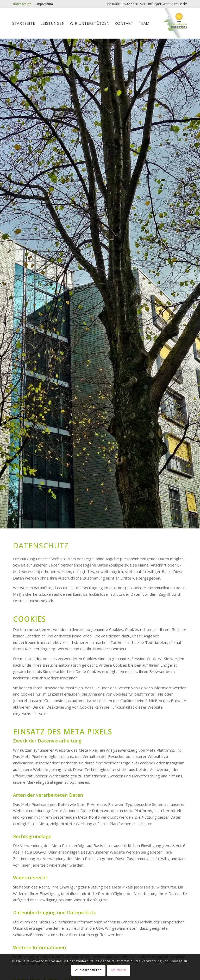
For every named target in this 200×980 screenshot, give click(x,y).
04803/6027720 (125, 4)
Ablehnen (119, 970)
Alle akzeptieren (88, 970)
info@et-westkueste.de (168, 4)
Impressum (45, 4)
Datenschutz (22, 4)
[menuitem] (23, 4)
